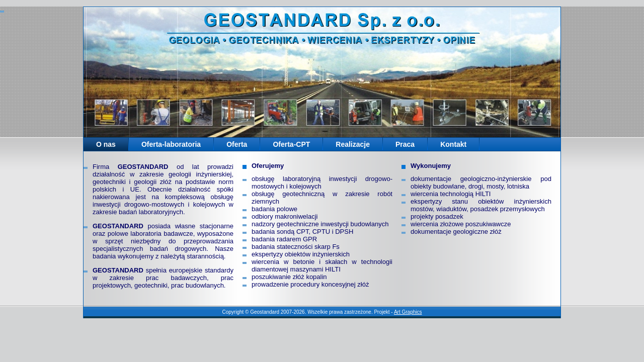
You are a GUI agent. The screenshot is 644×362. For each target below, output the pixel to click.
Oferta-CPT (291, 144)
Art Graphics (408, 312)
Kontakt (453, 144)
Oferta (237, 144)
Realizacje (353, 144)
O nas (106, 144)
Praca (405, 144)
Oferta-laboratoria (171, 144)
